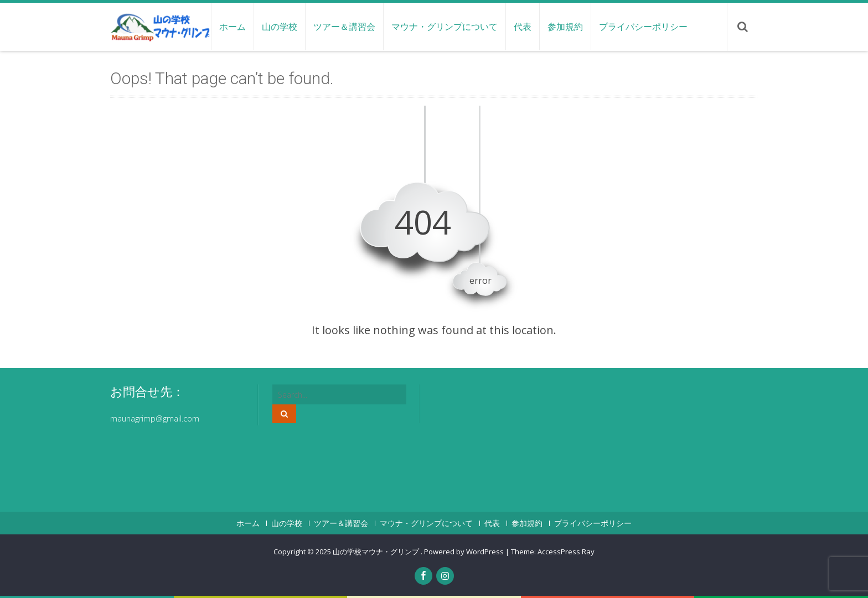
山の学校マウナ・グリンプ (377, 552)
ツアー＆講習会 (344, 27)
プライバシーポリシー (643, 27)
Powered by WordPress (464, 552)
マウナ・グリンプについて (445, 27)
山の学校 (280, 27)
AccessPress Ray (566, 552)
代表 (523, 27)
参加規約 (565, 27)
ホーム (232, 27)
